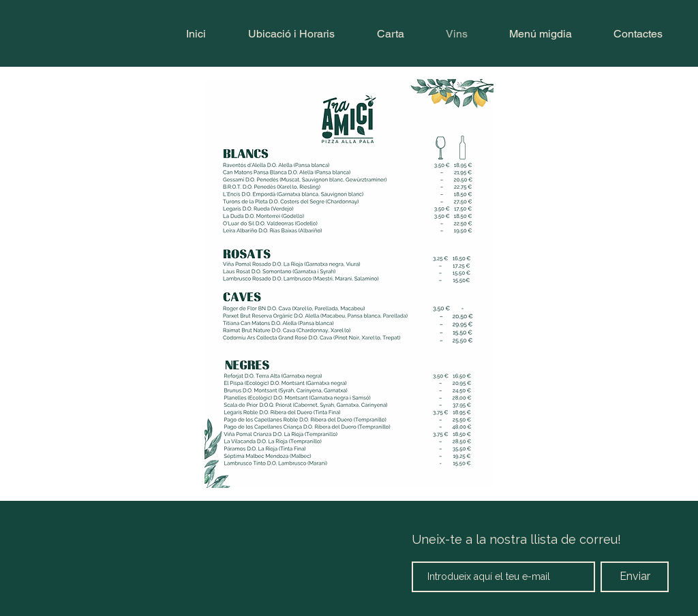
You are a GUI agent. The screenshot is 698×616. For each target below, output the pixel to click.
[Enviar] (635, 577)
